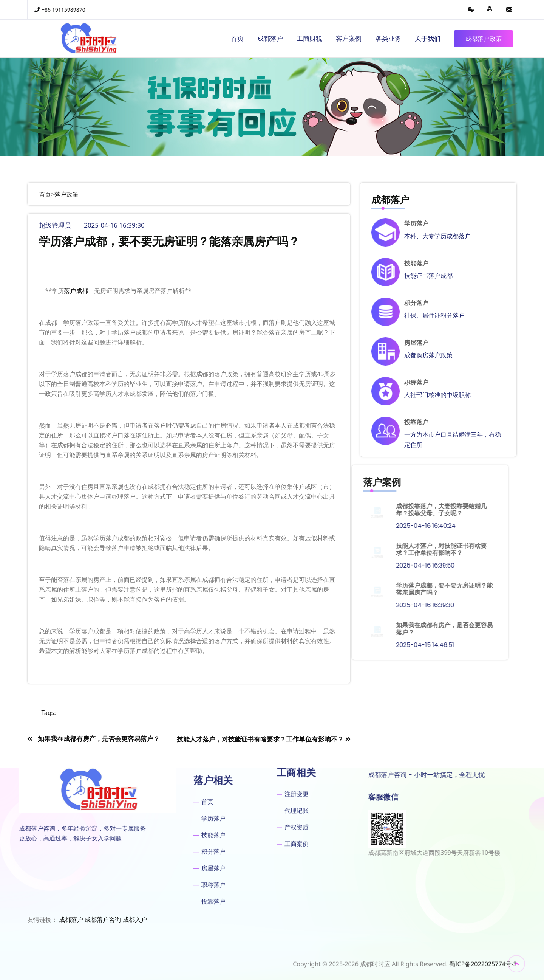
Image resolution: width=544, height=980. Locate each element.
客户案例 (349, 38)
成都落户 (270, 38)
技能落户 (416, 263)
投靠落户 (416, 422)
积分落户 (416, 303)
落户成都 (76, 291)
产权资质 (297, 759)
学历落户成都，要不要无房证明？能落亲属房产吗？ (315, 589)
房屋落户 (416, 343)
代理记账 (297, 743)
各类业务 (388, 38)
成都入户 (135, 920)
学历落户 (416, 224)
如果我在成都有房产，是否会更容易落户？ (315, 629)
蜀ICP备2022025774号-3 (483, 968)
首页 (237, 38)
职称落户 (416, 382)
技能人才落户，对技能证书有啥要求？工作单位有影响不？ (312, 549)
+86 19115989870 (60, 10)
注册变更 (297, 726)
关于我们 (428, 38)
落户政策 (66, 194)
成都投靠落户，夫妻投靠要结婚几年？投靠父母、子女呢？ (312, 510)
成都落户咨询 (103, 920)
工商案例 (297, 776)
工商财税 (309, 38)
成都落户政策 (484, 39)
